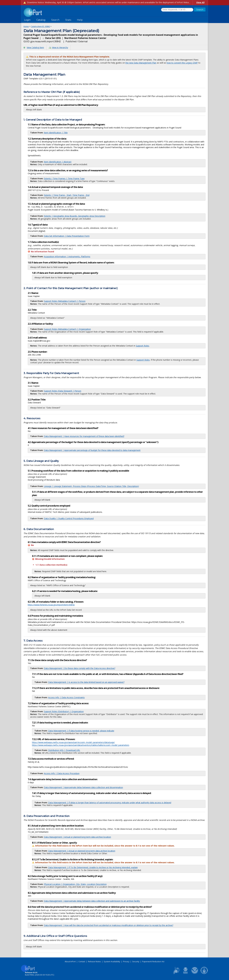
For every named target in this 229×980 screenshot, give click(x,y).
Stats (68, 20)
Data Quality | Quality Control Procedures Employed (69, 518)
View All (200, 2)
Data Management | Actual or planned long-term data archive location (77, 837)
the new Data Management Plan (141, 63)
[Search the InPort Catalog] (177, 10)
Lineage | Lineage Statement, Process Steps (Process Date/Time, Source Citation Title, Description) (91, 486)
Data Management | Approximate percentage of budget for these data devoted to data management (92, 450)
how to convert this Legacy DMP (182, 63)
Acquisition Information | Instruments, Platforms (67, 256)
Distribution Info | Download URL (64, 750)
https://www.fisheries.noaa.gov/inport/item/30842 (51, 605)
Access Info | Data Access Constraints (66, 697)
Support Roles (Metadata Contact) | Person (65, 301)
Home (26, 26)
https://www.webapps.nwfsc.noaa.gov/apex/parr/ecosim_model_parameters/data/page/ (73, 742)
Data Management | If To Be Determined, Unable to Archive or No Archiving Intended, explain (93, 867)
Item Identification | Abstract (58, 162)
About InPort (70, 961)
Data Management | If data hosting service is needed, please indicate (81, 731)
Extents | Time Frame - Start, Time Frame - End (67, 195)
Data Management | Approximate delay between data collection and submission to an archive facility (92, 901)
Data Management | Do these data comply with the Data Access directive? (80, 668)
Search (55, 20)
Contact (82, 961)
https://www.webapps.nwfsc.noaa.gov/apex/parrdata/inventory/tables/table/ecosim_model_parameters (81, 745)
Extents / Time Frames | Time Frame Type (64, 178)
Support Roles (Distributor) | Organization (64, 711)
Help (80, 20)
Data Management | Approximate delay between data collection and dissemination (83, 787)
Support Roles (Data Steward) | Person (63, 391)
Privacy (126, 961)
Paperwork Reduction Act (153, 961)
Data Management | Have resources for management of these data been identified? (84, 436)
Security (136, 961)
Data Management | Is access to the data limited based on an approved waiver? (86, 682)
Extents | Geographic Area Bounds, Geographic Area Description (75, 216)
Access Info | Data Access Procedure (62, 773)
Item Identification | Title (56, 133)
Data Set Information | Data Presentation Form (67, 236)
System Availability (112, 961)
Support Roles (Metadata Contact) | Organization (67, 329)
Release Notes (94, 961)
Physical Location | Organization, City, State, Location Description (75, 884)
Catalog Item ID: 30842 (40, 26)
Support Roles (142, 346)
